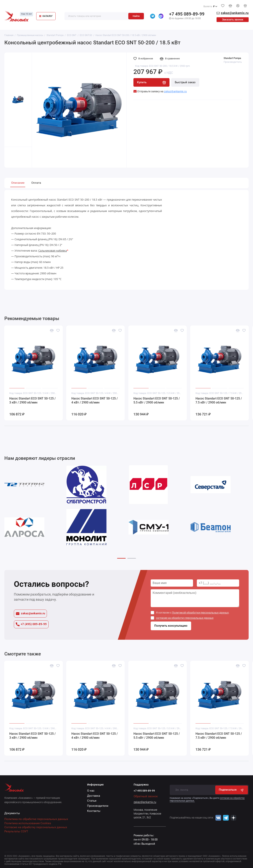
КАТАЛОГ (46, 16)
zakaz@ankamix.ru (30, 614)
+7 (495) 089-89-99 (31, 624)
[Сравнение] (230, 6)
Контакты (94, 811)
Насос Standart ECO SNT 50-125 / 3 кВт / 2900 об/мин (32, 401)
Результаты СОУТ (16, 832)
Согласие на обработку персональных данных (36, 827)
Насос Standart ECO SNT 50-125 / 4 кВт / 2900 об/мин (95, 401)
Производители (98, 806)
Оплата (36, 183)
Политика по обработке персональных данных (36, 819)
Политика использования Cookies (28, 823)
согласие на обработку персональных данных (185, 618)
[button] (121, 558)
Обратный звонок (146, 796)
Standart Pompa (232, 58)
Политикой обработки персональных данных (200, 613)
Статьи (92, 801)
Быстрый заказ (185, 82)
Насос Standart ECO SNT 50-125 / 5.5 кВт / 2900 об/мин (157, 401)
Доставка (94, 796)
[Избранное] (223, 6)
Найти (136, 16)
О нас (91, 791)
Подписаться (232, 790)
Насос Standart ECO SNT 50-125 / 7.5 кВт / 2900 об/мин (219, 401)
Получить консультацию (171, 626)
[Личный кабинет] (238, 6)
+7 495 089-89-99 (187, 14)
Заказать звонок (233, 20)
